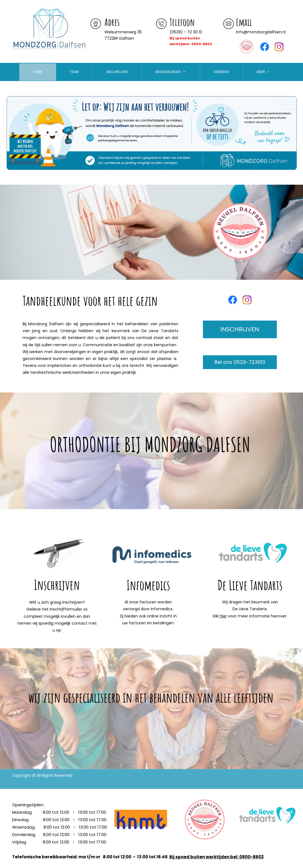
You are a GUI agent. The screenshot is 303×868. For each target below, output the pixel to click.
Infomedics (148, 585)
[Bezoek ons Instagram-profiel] (279, 47)
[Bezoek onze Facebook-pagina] (265, 47)
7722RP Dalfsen (119, 38)
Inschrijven (57, 585)
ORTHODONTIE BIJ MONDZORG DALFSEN (150, 444)
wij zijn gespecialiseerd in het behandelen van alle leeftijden (151, 697)
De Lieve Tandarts (250, 585)
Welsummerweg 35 (124, 32)
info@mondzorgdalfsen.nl (261, 32)
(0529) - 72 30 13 (186, 32)
